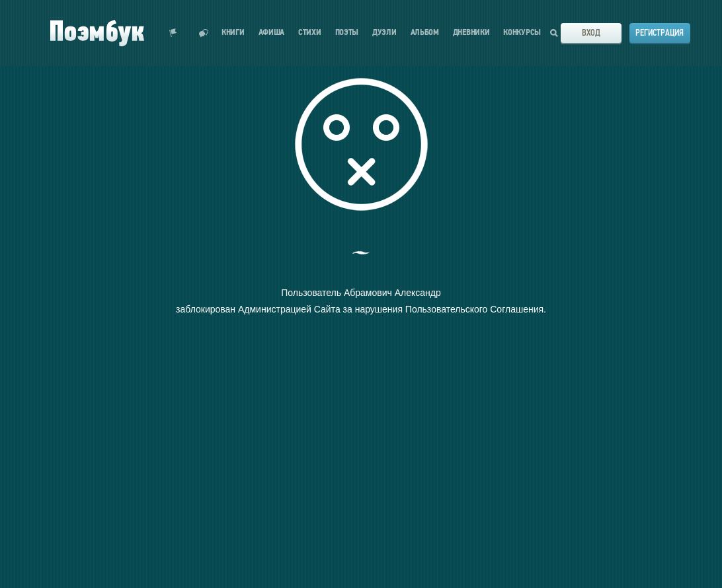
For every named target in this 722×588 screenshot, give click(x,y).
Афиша (272, 33)
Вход (591, 33)
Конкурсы (522, 33)
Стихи (310, 33)
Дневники (471, 33)
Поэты (347, 33)
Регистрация (660, 33)
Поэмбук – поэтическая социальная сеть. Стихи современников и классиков (97, 33)
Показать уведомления (173, 33)
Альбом (425, 33)
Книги (233, 33)
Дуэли (384, 33)
